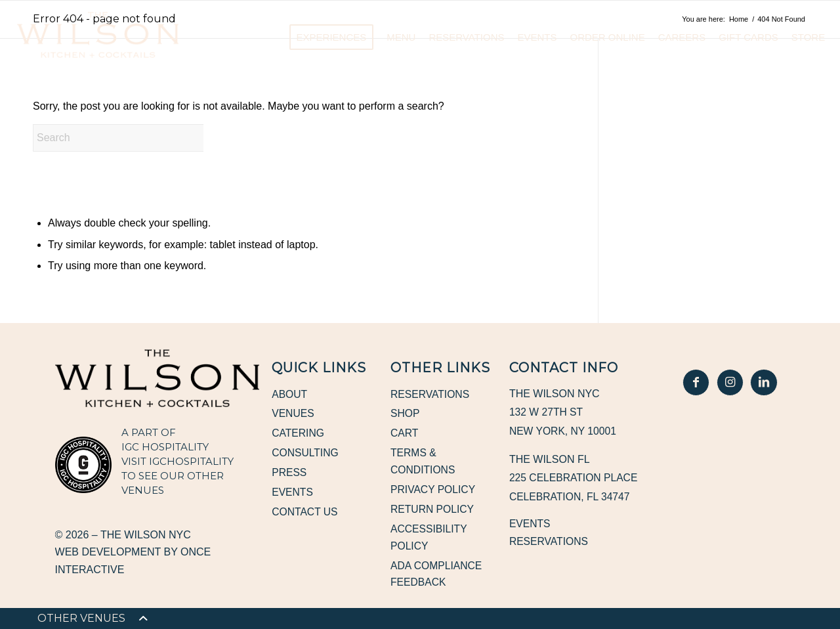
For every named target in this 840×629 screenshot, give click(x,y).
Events (293, 493)
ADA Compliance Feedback (437, 577)
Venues (293, 414)
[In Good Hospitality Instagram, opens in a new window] (730, 382)
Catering (298, 434)
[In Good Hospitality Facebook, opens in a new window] (697, 382)
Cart (405, 434)
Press (289, 474)
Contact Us (305, 514)
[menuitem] (81, 618)
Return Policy (433, 511)
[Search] (131, 138)
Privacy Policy (434, 491)
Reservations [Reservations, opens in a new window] (550, 541)
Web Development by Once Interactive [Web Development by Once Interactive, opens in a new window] (133, 560)
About (290, 394)
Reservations (431, 394)
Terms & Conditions (423, 463)
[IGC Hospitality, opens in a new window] (83, 465)
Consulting (306, 454)
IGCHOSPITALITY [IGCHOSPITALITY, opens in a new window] (191, 461)
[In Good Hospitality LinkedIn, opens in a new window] (763, 382)
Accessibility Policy (430, 539)
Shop (405, 414)
